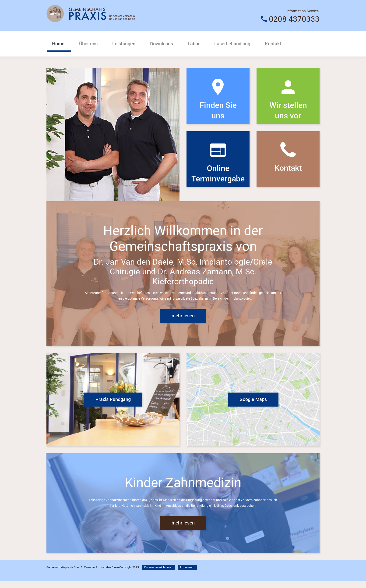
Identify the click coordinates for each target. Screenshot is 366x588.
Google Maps (253, 406)
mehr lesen (183, 323)
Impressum (187, 574)
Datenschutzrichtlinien (158, 574)
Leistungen (124, 44)
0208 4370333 (294, 19)
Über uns (88, 44)
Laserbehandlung (232, 44)
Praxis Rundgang (113, 406)
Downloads (162, 44)
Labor (194, 44)
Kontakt (273, 44)
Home (58, 44)
